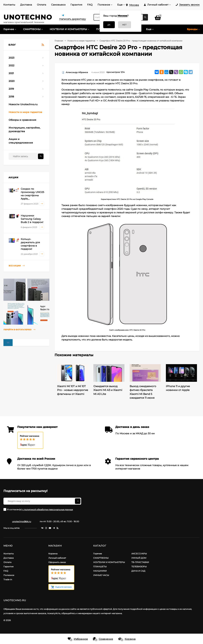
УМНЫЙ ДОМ (139, 558)
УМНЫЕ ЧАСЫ (101, 575)
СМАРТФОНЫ (101, 558)
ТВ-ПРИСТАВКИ (140, 562)
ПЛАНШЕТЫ (100, 567)
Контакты (9, 5)
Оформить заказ (57, 562)
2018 (11, 97)
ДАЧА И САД (138, 571)
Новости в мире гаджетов (25, 112)
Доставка (26, 5)
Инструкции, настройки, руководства (24, 129)
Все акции (17, 266)
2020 (12, 81)
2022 (11, 65)
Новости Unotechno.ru (23, 104)
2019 (11, 89)
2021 (11, 73)
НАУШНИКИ (100, 571)
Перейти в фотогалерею (19, 330)
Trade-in (8, 579)
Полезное (104, 5)
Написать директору (72, 19)
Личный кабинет (57, 558)
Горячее (98, 554)
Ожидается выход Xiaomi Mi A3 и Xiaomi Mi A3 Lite (108, 390)
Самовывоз (58, 5)
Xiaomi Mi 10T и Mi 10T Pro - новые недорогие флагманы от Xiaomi (73, 390)
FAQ (90, 5)
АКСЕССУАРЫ (139, 554)
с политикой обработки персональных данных (48, 510)
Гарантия (76, 5)
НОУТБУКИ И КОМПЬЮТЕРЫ (109, 562)
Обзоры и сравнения (22, 120)
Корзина (53, 554)
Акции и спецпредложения (21, 141)
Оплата (42, 5)
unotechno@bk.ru (22, 521)
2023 (11, 58)
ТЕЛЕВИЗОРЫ (139, 567)
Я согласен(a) (38, 509)
